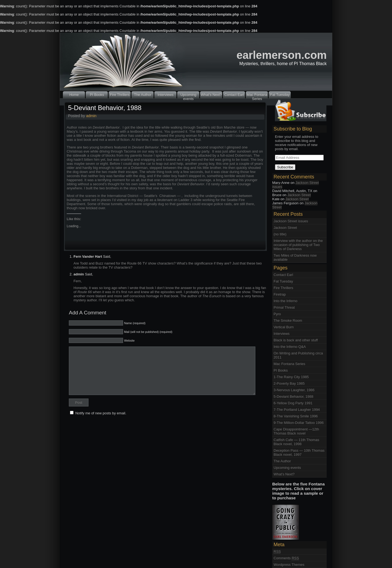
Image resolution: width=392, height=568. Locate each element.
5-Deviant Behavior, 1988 (105, 108)
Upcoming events (189, 95)
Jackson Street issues (295, 185)
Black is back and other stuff (296, 340)
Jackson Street (299, 195)
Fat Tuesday (280, 95)
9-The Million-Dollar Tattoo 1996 (299, 423)
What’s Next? (211, 95)
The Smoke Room (288, 321)
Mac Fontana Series (257, 95)
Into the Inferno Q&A (290, 347)
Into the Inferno (285, 301)
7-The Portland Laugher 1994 (297, 410)
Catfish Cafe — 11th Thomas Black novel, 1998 (296, 442)
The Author (143, 95)
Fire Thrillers (120, 95)
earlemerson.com (282, 55)
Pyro (277, 314)
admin (91, 116)
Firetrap (280, 294)
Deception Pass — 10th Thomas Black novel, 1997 (299, 452)
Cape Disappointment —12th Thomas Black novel (296, 431)
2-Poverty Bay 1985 (289, 383)
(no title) (280, 234)
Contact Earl (234, 95)
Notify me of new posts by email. (101, 413)
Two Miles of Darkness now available (295, 257)
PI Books (97, 95)
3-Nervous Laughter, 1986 (294, 390)
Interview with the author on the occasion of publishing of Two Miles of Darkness (298, 245)
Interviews (166, 95)
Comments (286, 558)
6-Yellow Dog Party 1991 (293, 403)
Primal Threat (284, 307)
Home (74, 95)
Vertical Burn (284, 327)
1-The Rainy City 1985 (291, 377)
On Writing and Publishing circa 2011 (298, 355)
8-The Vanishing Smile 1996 (296, 416)
